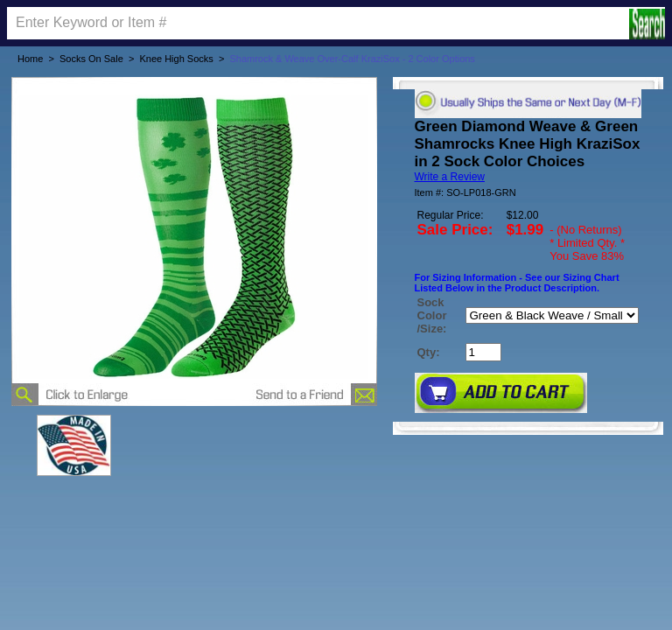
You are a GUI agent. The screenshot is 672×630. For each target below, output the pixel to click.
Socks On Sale (91, 59)
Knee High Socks (176, 59)
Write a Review (450, 177)
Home (30, 59)
